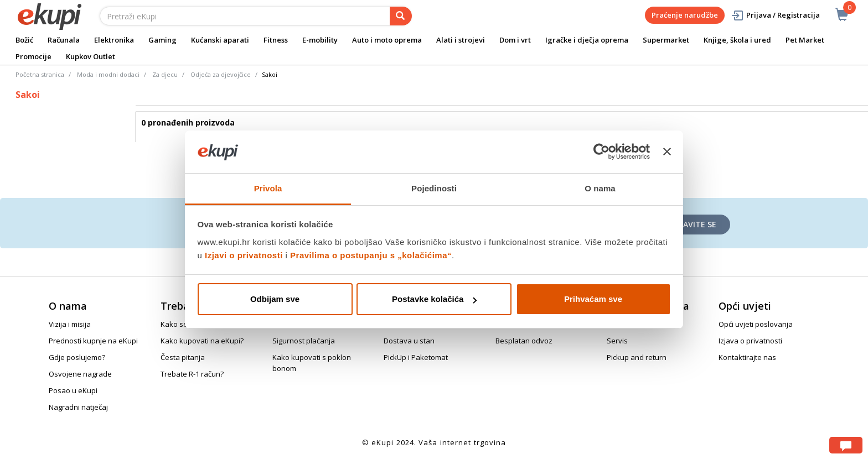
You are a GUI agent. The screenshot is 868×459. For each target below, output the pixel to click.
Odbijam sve (275, 299)
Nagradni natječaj (78, 407)
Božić (24, 40)
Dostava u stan (409, 341)
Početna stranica (40, 74)
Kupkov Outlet (91, 56)
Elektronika (114, 40)
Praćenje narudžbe (685, 15)
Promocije (33, 56)
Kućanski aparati (220, 40)
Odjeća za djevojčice (221, 74)
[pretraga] (401, 16)
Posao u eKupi (73, 390)
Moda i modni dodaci (108, 74)
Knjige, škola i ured (737, 40)
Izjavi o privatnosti (244, 255)
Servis (617, 341)
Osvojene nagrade (80, 374)
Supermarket (666, 40)
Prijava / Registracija (775, 15)
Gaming (162, 40)
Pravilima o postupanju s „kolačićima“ (371, 255)
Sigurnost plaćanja (304, 341)
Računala (64, 40)
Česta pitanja (183, 357)
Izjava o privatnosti (750, 341)
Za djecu (165, 74)
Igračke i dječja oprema (587, 40)
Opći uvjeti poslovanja (756, 324)
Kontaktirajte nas (747, 357)
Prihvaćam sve (593, 299)
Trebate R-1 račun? (192, 374)
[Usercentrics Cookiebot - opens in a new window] (601, 152)
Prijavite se (693, 224)
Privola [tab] (268, 188)
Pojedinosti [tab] (434, 188)
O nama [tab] (600, 188)
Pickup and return (637, 357)
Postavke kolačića (434, 299)
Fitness (276, 40)
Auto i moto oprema (387, 40)
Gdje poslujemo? (77, 357)
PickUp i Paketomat (416, 357)
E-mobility (320, 40)
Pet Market (805, 40)
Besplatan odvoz (524, 341)
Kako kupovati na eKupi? (202, 341)
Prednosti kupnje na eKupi (93, 341)
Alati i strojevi (461, 40)
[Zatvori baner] (667, 152)
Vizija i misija (70, 324)
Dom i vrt (515, 40)
